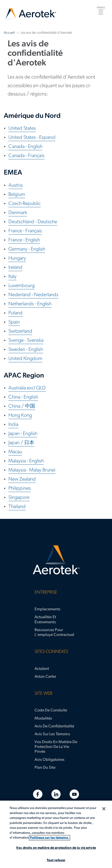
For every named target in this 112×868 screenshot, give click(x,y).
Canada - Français (26, 156)
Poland (15, 313)
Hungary (17, 258)
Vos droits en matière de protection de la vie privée (56, 747)
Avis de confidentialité (54, 726)
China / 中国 (22, 406)
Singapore (19, 498)
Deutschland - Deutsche (33, 222)
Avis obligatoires (50, 760)
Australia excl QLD (27, 388)
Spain (14, 322)
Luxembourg (21, 286)
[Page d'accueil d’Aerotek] (56, 560)
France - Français (25, 231)
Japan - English (23, 434)
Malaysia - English (26, 461)
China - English (23, 397)
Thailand (17, 507)
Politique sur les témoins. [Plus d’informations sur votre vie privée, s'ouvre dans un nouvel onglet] (50, 838)
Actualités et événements (45, 620)
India (13, 425)
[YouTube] (74, 794)
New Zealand (22, 479)
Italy (12, 277)
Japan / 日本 (21, 443)
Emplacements (47, 609)
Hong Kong (20, 416)
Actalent (42, 669)
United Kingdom (25, 359)
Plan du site (45, 768)
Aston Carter (45, 677)
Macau (15, 452)
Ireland (15, 268)
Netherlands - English (30, 304)
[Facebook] (38, 794)
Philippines (20, 488)
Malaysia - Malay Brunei (32, 470)
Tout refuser (56, 860)
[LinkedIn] (56, 794)
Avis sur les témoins (52, 734)
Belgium (17, 195)
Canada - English (25, 147)
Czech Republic (25, 204)
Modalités (43, 719)
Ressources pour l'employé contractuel (54, 633)
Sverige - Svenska (26, 341)
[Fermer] (104, 809)
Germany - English (27, 249)
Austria (15, 185)
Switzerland (20, 331)
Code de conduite (51, 710)
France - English (24, 240)
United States (22, 128)
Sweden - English (26, 350)
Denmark (18, 213)
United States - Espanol (32, 138)
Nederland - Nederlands (33, 295)
